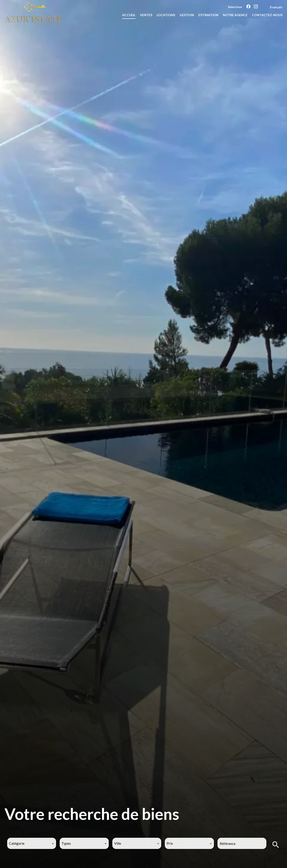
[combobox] (32, 843)
